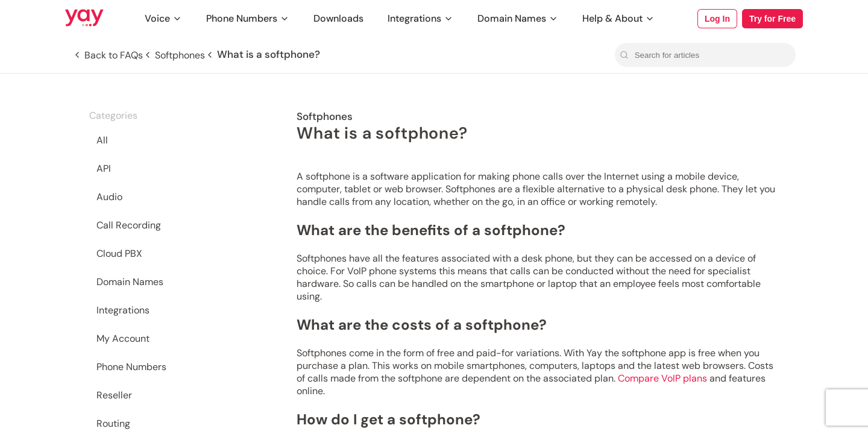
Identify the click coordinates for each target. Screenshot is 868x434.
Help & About (618, 18)
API (104, 168)
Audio (109, 197)
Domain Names (518, 18)
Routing (113, 423)
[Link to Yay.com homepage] (84, 19)
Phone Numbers (248, 18)
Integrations (420, 18)
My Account (123, 338)
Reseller (114, 395)
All (102, 140)
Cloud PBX (119, 253)
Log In (717, 19)
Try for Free (772, 19)
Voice (163, 18)
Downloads (338, 18)
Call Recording (129, 225)
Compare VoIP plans (662, 378)
